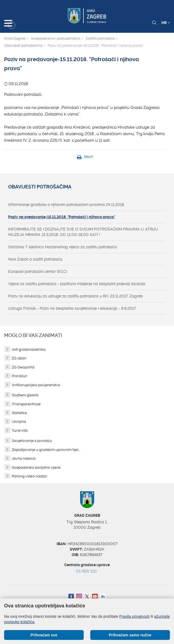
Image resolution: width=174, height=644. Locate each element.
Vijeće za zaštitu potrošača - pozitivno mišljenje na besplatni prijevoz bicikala (77, 284)
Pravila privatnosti (134, 616)
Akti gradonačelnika (29, 349)
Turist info (20, 431)
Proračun (20, 376)
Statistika (19, 413)
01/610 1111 (86, 571)
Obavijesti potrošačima (23, 45)
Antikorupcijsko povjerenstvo (36, 385)
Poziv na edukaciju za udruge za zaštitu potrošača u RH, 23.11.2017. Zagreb (76, 296)
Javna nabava (24, 458)
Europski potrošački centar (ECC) (38, 271)
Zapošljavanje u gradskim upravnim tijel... (46, 450)
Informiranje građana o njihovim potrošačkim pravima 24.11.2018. (66, 205)
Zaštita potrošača (100, 38)
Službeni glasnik (25, 395)
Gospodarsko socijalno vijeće (36, 467)
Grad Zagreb (15, 38)
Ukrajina (19, 422)
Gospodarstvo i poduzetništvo (56, 38)
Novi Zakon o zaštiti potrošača (35, 259)
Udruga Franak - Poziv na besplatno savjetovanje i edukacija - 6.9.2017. (72, 308)
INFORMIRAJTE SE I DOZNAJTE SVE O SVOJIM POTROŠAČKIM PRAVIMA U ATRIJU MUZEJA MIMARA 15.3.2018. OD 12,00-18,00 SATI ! (83, 232)
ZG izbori (19, 358)
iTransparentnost (26, 404)
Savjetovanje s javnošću (32, 441)
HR (166, 23)
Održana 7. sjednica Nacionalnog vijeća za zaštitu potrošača (63, 247)
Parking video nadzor (30, 476)
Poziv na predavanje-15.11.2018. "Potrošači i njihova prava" (62, 217)
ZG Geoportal (23, 367)
